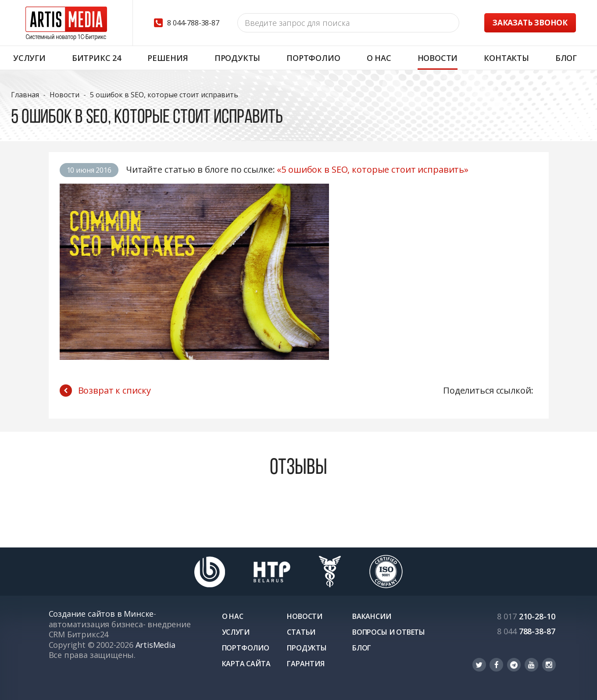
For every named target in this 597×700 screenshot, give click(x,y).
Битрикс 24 (97, 58)
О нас (379, 58)
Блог (566, 58)
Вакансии (372, 616)
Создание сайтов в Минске (101, 614)
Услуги (29, 58)
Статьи (301, 632)
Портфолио (313, 58)
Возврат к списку (105, 390)
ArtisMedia (156, 645)
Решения (168, 58)
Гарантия (306, 664)
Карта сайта (246, 664)
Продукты (238, 58)
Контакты (506, 58)
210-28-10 (526, 616)
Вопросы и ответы (389, 632)
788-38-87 (526, 631)
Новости (438, 58)
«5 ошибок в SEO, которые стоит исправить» (373, 169)
